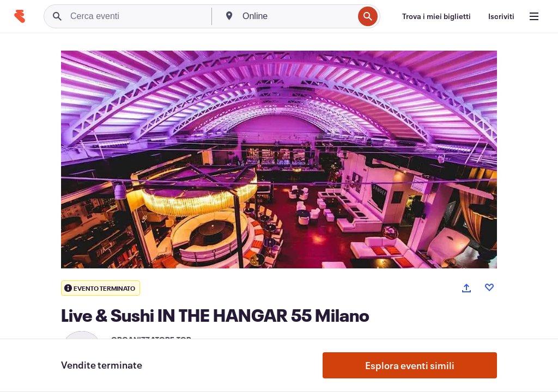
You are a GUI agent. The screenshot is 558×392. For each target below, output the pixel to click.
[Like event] (489, 287)
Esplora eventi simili (410, 365)
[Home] (20, 16)
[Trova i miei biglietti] (436, 16)
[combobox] (297, 16)
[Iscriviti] (501, 16)
